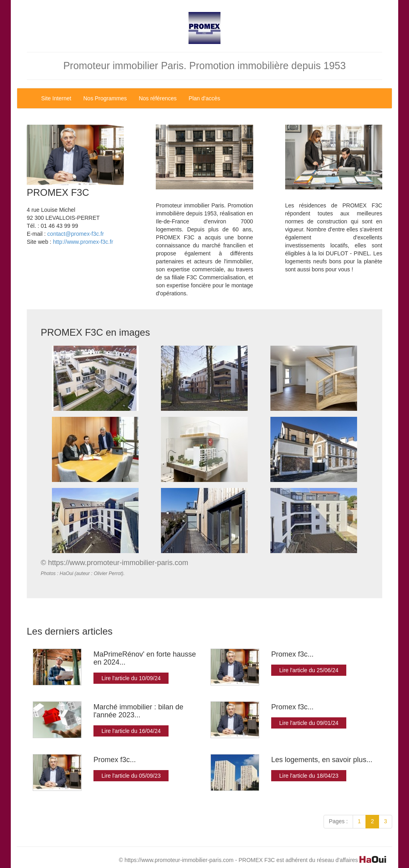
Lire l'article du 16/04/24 (131, 731)
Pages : (338, 821)
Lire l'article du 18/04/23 (309, 776)
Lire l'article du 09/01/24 (309, 723)
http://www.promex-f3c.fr (83, 242)
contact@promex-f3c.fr (75, 234)
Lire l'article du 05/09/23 (131, 776)
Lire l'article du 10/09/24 (131, 678)
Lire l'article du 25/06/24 (309, 670)
